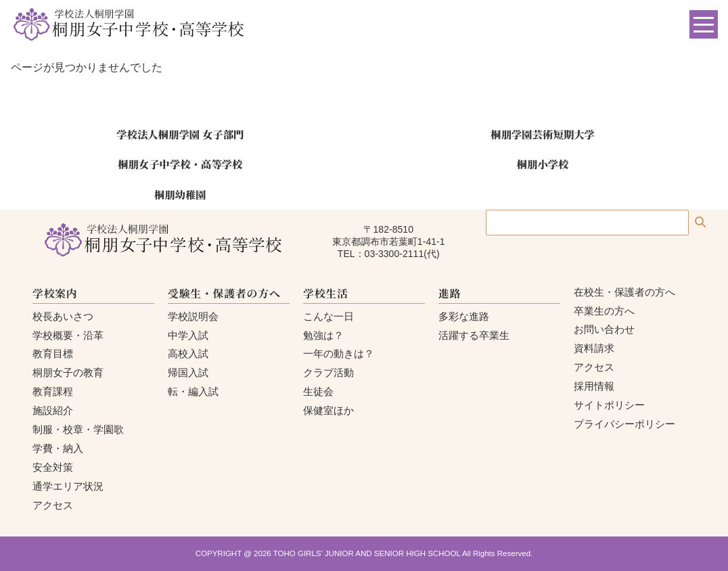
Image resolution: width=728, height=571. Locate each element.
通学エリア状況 (68, 486)
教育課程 (53, 391)
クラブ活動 (328, 372)
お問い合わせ (604, 329)
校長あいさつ (63, 316)
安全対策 (53, 467)
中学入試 (188, 335)
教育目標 (53, 353)
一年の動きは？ (339, 353)
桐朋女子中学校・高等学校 (180, 164)
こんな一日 (328, 316)
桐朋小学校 (543, 164)
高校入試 (188, 353)
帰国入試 (188, 372)
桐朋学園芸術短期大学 (543, 134)
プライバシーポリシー (624, 424)
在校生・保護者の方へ (624, 292)
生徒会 (318, 391)
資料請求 (594, 348)
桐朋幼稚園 (180, 194)
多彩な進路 (464, 316)
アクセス (53, 505)
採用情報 (594, 386)
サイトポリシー (609, 405)
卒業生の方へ (604, 311)
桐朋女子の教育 (68, 372)
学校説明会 (193, 316)
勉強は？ (323, 335)
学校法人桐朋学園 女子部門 (180, 134)
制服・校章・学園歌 (78, 429)
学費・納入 (58, 448)
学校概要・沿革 (68, 335)
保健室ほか (328, 410)
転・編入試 (193, 391)
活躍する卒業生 (474, 335)
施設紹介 (53, 410)
